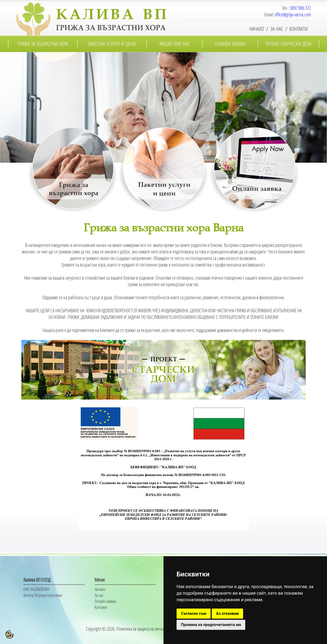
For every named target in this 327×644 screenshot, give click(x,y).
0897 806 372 (301, 8)
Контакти (101, 607)
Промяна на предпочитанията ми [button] (211, 625)
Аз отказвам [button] (228, 613)
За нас (99, 595)
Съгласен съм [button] (194, 613)
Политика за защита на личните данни (148, 629)
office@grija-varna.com (294, 14)
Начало (100, 589)
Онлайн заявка (105, 601)
